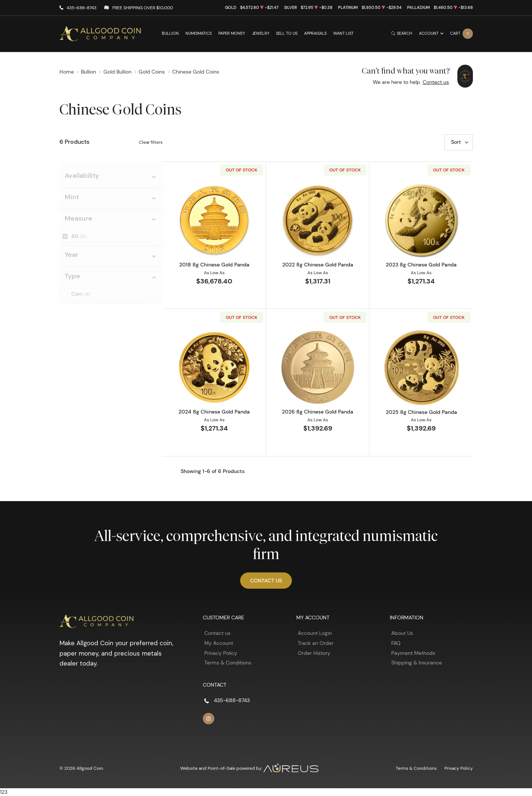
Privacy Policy (221, 653)
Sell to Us (287, 33)
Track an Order (316, 643)
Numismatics (199, 33)
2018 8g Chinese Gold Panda (214, 265)
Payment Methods (413, 653)
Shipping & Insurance (417, 663)
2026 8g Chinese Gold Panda (318, 412)
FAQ (396, 643)
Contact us (436, 82)
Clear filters (151, 142)
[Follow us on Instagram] (209, 719)
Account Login (315, 633)
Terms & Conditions (228, 663)
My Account (219, 643)
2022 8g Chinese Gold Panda (318, 265)
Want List (343, 33)
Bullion (170, 33)
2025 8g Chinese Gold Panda (421, 412)
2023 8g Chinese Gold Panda (421, 265)
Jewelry (261, 33)
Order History (314, 653)
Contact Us (266, 581)
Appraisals (315, 33)
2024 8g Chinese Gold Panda (214, 412)
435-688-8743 (81, 8)
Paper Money (232, 33)
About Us (402, 633)
